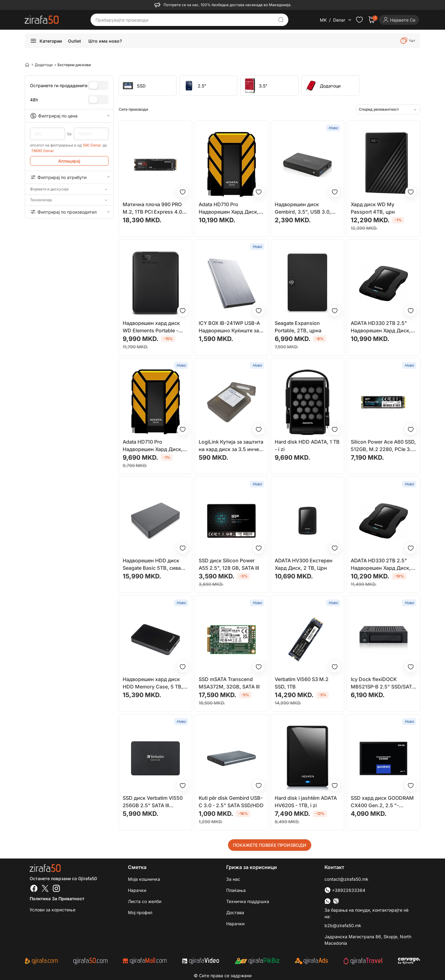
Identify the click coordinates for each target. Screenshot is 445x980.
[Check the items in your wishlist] (359, 20)
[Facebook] (34, 889)
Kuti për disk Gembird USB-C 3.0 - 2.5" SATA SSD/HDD (231, 802)
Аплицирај (69, 161)
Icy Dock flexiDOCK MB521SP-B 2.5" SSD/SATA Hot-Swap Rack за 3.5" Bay (383, 683)
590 (47, 134)
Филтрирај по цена (69, 116)
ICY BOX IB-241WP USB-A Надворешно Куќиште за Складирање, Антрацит (229, 327)
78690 (91, 134)
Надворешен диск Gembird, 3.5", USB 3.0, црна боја (303, 208)
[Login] (399, 20)
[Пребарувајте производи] (185, 20)
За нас (233, 879)
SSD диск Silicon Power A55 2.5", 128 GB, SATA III (229, 564)
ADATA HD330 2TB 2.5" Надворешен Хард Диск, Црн (381, 327)
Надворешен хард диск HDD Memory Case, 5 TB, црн (153, 683)
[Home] (27, 65)
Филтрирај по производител (69, 212)
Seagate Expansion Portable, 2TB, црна (298, 327)
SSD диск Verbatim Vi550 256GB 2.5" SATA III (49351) (153, 802)
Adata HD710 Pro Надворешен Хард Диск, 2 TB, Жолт (231, 208)
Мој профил (140, 912)
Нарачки (137, 890)
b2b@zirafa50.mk (343, 925)
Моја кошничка (144, 879)
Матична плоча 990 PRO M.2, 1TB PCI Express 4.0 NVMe (152, 208)
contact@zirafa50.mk (346, 879)
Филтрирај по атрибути (69, 177)
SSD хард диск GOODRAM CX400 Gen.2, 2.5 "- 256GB (382, 802)
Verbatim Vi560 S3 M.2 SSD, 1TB (302, 683)
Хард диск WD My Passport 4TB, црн (373, 208)
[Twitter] (45, 889)
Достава (235, 912)
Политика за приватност (57, 899)
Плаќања (236, 890)
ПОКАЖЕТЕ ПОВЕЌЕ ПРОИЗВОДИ (270, 845)
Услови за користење (53, 910)
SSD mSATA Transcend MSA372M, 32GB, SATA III (229, 683)
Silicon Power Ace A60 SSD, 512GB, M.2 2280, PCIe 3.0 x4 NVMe (383, 446)
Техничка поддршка (248, 901)
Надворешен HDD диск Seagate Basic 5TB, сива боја (152, 565)
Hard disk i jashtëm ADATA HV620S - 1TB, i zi (306, 802)
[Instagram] (56, 889)
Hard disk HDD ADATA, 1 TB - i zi (307, 445)
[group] (148, 86)
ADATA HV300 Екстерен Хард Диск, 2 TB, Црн (304, 564)
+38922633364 (345, 890)
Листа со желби (145, 901)
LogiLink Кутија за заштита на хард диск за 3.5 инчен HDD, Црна (231, 446)
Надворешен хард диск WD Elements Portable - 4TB (151, 327)
